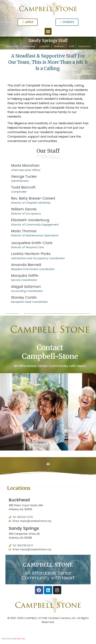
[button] (48, 31)
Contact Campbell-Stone (50, 352)
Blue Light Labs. (19, 639)
